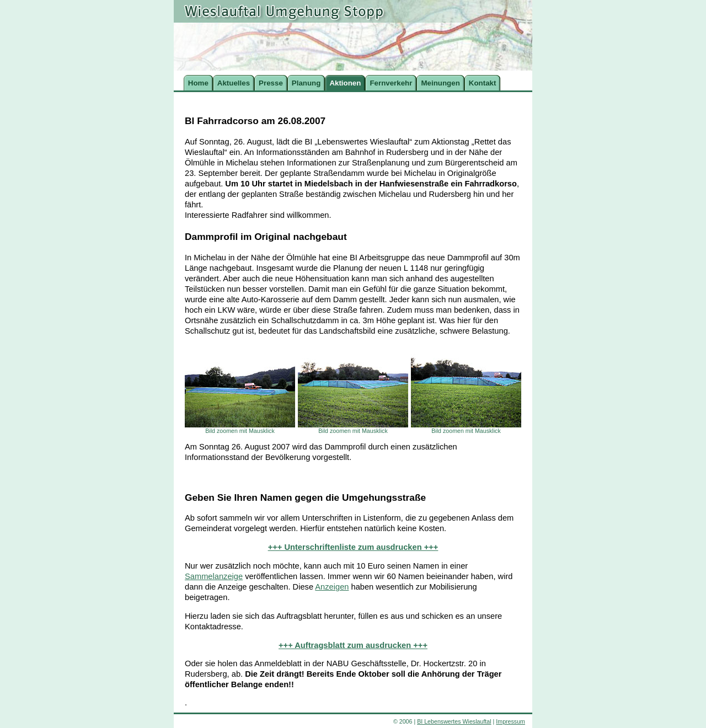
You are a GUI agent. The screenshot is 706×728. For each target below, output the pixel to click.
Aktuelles (234, 83)
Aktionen (345, 83)
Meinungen (440, 83)
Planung (306, 83)
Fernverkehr (391, 83)
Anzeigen (332, 587)
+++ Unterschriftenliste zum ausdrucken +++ (353, 547)
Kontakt (483, 83)
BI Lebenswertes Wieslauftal (454, 721)
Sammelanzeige (214, 576)
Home (198, 83)
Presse (271, 83)
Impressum (510, 721)
